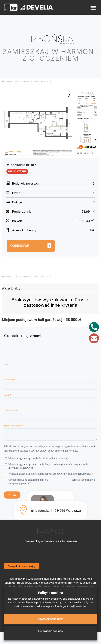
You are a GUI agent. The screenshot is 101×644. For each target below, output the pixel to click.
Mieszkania (13, 81)
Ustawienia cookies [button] (50, 631)
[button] (93, 8)
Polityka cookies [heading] (50, 593)
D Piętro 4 (27, 81)
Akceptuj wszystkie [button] (51, 619)
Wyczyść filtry (11, 288)
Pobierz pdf (20, 246)
